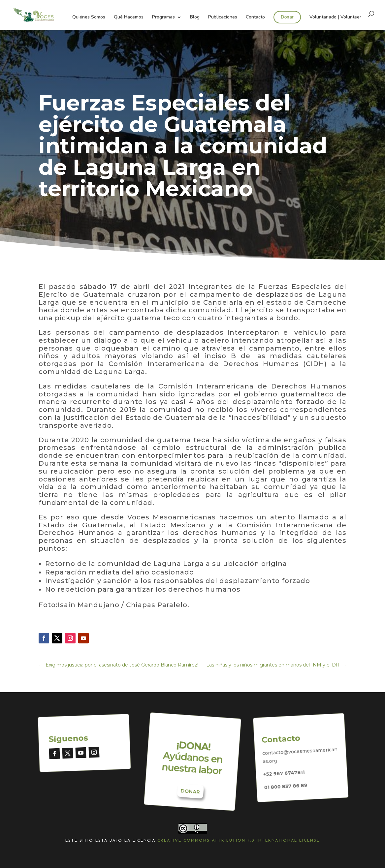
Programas (163, 17)
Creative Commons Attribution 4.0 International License (239, 841)
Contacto (255, 17)
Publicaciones (223, 17)
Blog (195, 17)
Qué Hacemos (129, 17)
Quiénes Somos (89, 17)
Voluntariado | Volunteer (335, 17)
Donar (287, 17)
